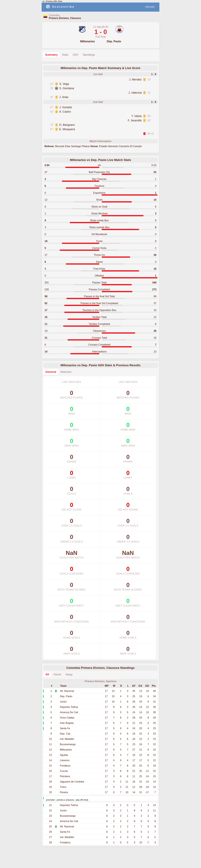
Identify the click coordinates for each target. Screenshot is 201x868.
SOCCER (150, 7)
